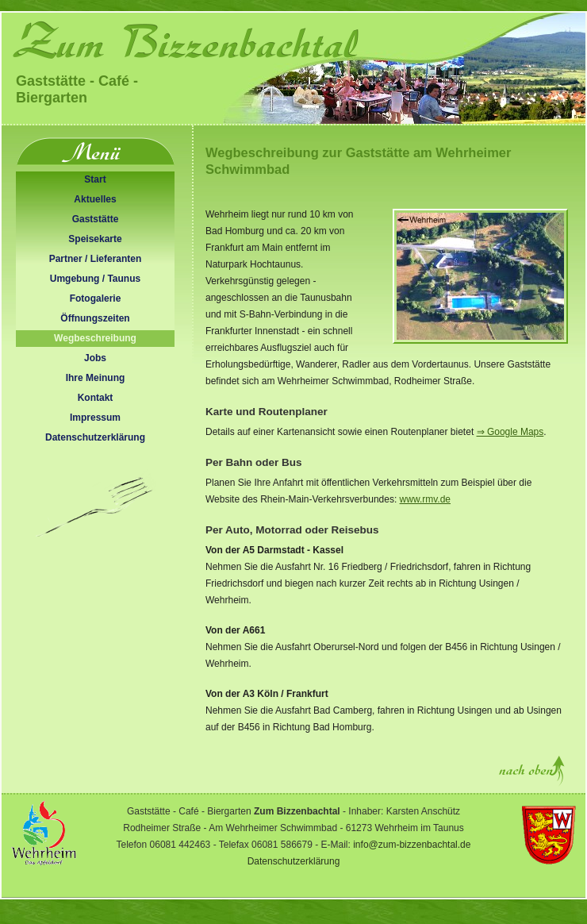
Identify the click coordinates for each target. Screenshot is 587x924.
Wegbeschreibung (95, 338)
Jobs (95, 358)
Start (95, 179)
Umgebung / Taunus (95, 279)
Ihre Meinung (96, 378)
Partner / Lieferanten (96, 259)
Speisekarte (95, 239)
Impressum (95, 418)
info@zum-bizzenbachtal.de (412, 845)
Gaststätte (96, 219)
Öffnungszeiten (95, 318)
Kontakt (96, 398)
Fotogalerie (96, 298)
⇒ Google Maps (510, 432)
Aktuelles (95, 199)
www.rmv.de (425, 499)
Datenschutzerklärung (95, 437)
